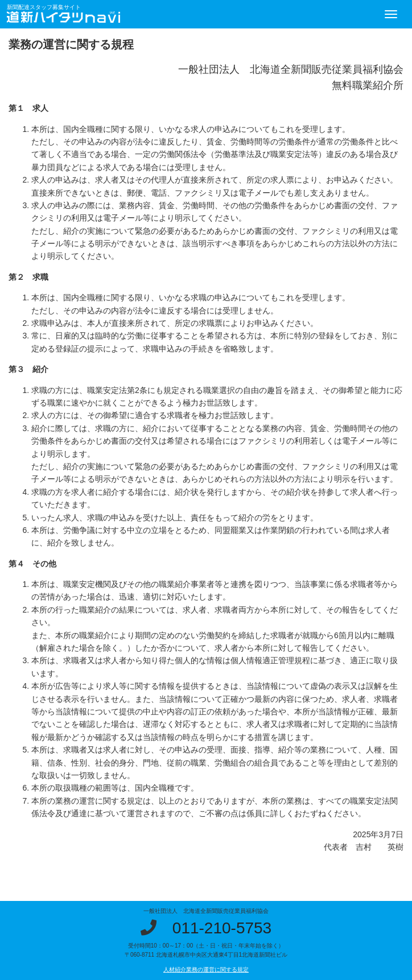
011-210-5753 (222, 928)
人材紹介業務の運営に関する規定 (206, 969)
